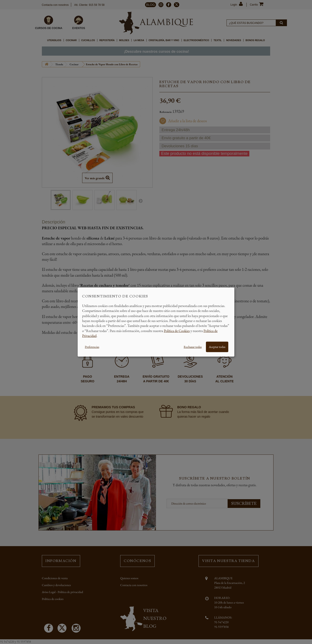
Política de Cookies (177, 331)
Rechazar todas (193, 347)
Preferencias (92, 347)
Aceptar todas (217, 347)
